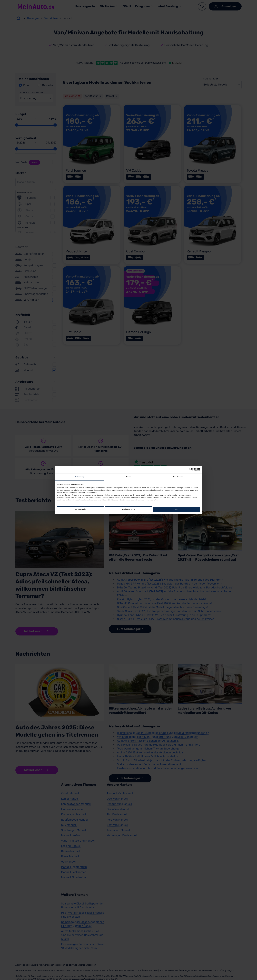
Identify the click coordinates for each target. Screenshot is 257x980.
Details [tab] (128, 477)
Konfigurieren (128, 509)
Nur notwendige (81, 509)
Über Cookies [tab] (178, 477)
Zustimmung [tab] (79, 477)
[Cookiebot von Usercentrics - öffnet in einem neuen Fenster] (186, 469)
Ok (176, 509)
